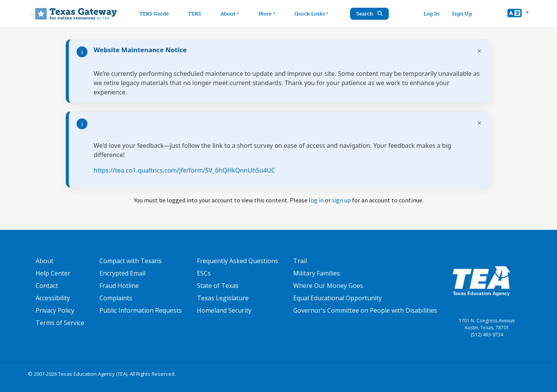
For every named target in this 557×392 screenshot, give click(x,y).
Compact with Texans (131, 261)
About (44, 261)
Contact (47, 286)
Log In (431, 14)
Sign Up (462, 14)
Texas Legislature (223, 298)
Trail (300, 261)
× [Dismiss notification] (479, 51)
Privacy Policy (55, 310)
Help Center (53, 273)
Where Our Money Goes (328, 286)
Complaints (116, 298)
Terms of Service (60, 323)
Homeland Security (224, 310)
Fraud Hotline (119, 286)
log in (316, 200)
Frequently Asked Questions (237, 261)
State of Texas (218, 286)
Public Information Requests (141, 310)
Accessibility (53, 298)
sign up (341, 200)
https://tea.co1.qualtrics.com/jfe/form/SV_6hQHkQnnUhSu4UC (184, 170)
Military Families (317, 273)
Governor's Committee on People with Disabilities (365, 310)
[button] (518, 14)
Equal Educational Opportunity (337, 298)
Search (369, 14)
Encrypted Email (122, 273)
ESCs (204, 273)
